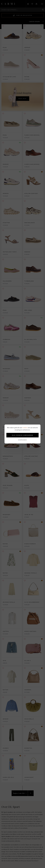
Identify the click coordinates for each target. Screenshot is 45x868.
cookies (25, 428)
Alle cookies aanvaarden (23, 435)
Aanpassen (22, 440)
